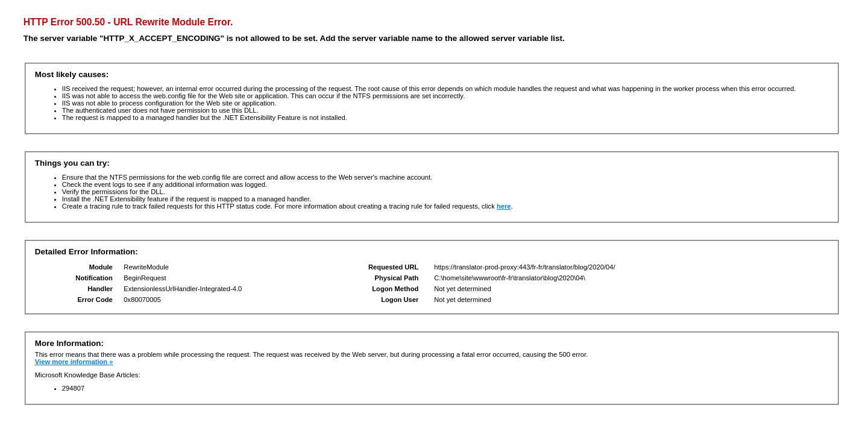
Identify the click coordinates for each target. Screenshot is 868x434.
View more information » (74, 362)
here (504, 206)
